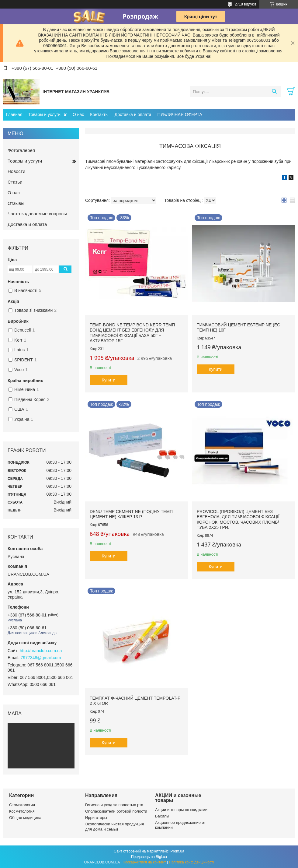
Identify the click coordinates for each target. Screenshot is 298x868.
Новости (16, 171)
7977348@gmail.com (41, 658)
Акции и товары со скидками (181, 810)
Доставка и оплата (133, 114)
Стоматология (22, 805)
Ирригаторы (96, 818)
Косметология (22, 811)
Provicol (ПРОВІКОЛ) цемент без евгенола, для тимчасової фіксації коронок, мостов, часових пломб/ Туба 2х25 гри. (238, 520)
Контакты (99, 114)
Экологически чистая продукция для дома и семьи (114, 826)
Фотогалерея (21, 150)
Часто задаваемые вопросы (37, 214)
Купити (109, 380)
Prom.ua (177, 851)
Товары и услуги (44, 114)
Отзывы (16, 203)
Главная (14, 114)
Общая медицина (25, 818)
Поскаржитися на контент (144, 862)
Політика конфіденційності (192, 862)
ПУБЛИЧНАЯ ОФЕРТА (180, 114)
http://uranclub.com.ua (41, 651)
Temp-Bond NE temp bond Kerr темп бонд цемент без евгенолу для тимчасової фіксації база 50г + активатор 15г (132, 333)
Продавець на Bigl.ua (149, 857)
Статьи (15, 182)
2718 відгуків (246, 4)
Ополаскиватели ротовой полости (116, 811)
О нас (78, 114)
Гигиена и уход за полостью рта (114, 805)
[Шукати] (274, 92)
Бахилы (162, 816)
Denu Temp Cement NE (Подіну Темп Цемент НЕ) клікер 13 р (131, 514)
